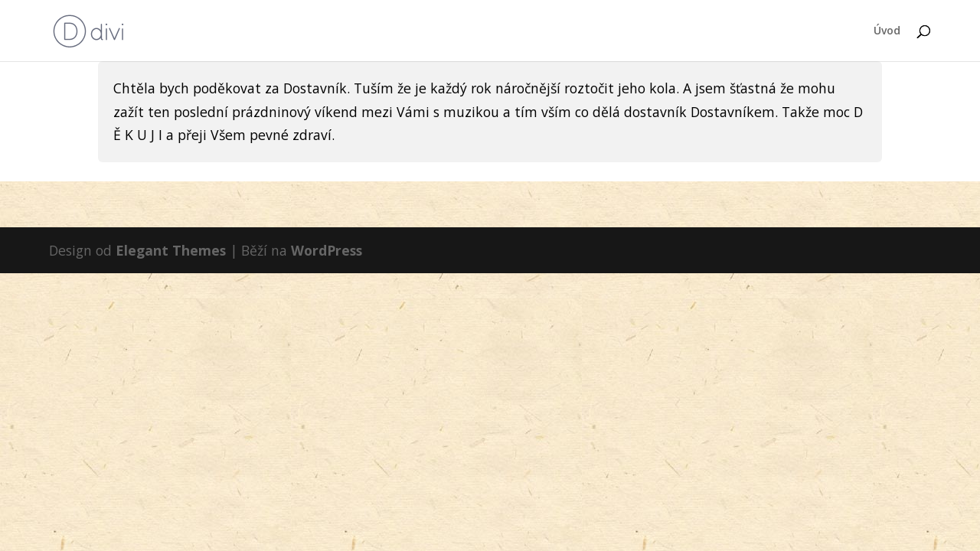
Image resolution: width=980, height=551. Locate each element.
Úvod (887, 31)
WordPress (327, 250)
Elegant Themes (171, 250)
